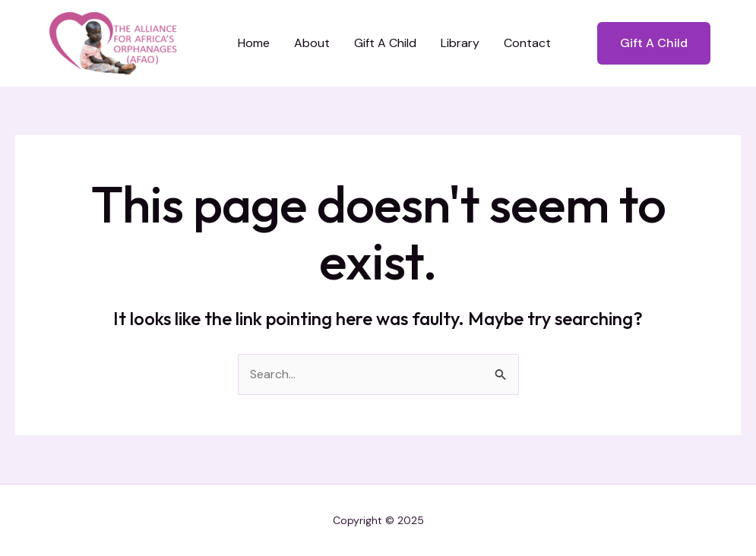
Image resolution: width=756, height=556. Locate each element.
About (312, 43)
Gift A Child (385, 43)
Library (460, 43)
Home (254, 43)
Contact (527, 43)
